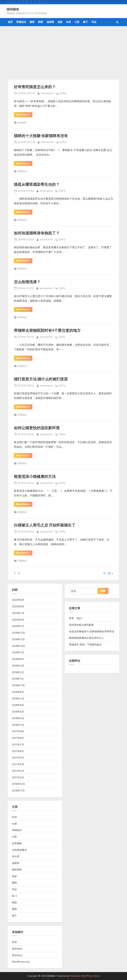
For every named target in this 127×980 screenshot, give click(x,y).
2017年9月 (18, 731)
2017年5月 (18, 758)
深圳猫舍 (13, 9)
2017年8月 (18, 738)
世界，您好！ (76, 618)
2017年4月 (18, 764)
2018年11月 (18, 685)
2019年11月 (18, 639)
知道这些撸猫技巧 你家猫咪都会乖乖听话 (92, 631)
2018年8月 (18, 692)
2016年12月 (19, 784)
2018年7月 (18, 699)
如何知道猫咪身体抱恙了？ (37, 233)
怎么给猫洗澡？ (27, 282)
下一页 (107, 573)
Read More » (24, 115)
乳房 (14, 817)
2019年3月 (18, 666)
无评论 (63, 93)
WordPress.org (21, 962)
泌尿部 (50, 22)
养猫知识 (21, 22)
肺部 (41, 22)
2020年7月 (18, 613)
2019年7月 (18, 652)
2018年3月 (18, 725)
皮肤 (60, 22)
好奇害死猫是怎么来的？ (35, 87)
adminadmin (47, 93)
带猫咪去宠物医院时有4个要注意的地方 (47, 330)
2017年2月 (18, 777)
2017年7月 (18, 745)
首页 (10, 22)
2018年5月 (18, 712)
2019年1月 (18, 679)
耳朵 (94, 22)
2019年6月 (18, 659)
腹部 (32, 22)
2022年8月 (18, 600)
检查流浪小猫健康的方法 (35, 476)
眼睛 (14, 883)
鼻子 (85, 22)
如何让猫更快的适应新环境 (37, 428)
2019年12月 (19, 633)
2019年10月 (19, 646)
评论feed (17, 955)
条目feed (17, 949)
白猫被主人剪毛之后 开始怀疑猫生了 (45, 525)
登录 (14, 942)
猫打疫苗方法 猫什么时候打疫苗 (41, 379)
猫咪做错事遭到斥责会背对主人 (86, 638)
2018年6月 (18, 705)
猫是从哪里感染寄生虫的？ (37, 184)
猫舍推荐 (17, 870)
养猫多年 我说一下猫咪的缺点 (85, 644)
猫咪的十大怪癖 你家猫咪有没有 (41, 136)
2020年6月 (18, 620)
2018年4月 (18, 718)
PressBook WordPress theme (85, 976)
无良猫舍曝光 (19, 850)
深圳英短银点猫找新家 (81, 625)
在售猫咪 (17, 843)
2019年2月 (18, 672)
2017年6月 (18, 751)
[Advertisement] (63, 51)
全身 (68, 22)
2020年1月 (18, 626)
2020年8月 (18, 606)
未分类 (16, 856)
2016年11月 (18, 791)
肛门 (14, 896)
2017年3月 (18, 771)
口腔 (77, 22)
